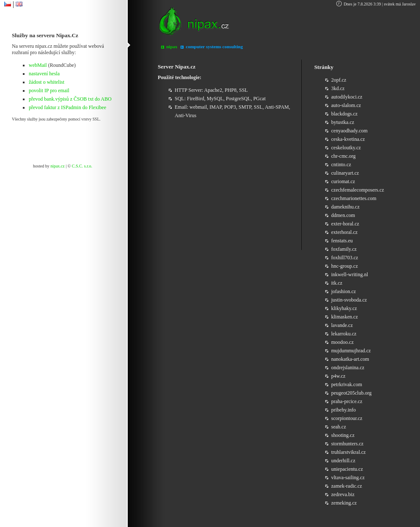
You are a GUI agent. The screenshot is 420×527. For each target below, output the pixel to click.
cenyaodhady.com (349, 131)
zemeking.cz (344, 503)
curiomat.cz (343, 181)
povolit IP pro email (49, 91)
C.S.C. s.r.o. (82, 166)
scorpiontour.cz (347, 418)
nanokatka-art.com (350, 359)
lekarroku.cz (344, 334)
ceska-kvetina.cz (348, 139)
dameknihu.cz (345, 207)
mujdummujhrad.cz (351, 351)
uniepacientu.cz (347, 469)
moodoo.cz (342, 342)
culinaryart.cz (345, 173)
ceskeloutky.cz (346, 148)
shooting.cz (343, 435)
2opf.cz (339, 80)
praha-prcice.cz (347, 401)
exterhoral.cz (344, 232)
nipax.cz (58, 166)
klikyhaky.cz (344, 308)
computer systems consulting (214, 47)
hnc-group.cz (345, 266)
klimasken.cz (345, 317)
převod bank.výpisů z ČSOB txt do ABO (70, 99)
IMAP (215, 107)
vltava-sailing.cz (348, 478)
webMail (38, 65)
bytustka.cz (343, 122)
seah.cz (339, 427)
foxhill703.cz (345, 258)
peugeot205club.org (351, 393)
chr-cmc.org (343, 156)
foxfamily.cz (344, 249)
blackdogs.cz (344, 114)
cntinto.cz (341, 165)
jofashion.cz (343, 291)
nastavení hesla (44, 74)
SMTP (245, 107)
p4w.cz (338, 376)
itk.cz (337, 283)
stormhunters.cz (347, 444)
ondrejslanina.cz (348, 368)
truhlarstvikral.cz (349, 452)
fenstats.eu (342, 241)
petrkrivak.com (347, 384)
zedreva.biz (343, 494)
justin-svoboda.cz (349, 300)
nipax (172, 47)
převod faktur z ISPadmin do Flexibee (67, 107)
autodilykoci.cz (347, 97)
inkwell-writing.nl (350, 274)
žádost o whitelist (47, 82)
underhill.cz (343, 461)
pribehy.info (343, 410)
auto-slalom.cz (346, 105)
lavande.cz (342, 325)
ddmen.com (343, 215)
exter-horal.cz (345, 224)
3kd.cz (338, 88)
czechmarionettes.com (354, 198)
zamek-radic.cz (347, 486)
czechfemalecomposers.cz (358, 190)
